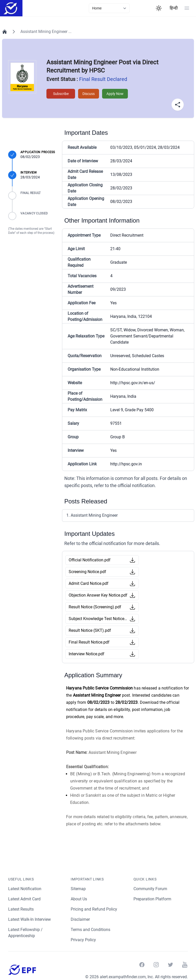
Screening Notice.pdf (88, 572)
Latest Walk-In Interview (30, 919)
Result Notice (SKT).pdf (90, 630)
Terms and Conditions (91, 930)
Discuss (88, 94)
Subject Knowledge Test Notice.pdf (98, 619)
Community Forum (150, 889)
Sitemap (78, 889)
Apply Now (115, 94)
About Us (79, 899)
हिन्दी (174, 8)
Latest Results (21, 909)
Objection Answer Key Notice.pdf (98, 595)
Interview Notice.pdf (87, 654)
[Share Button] (178, 105)
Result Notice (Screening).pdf (95, 607)
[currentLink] (109, 8)
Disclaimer (80, 919)
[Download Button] (132, 560)
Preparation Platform (153, 899)
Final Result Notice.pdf (89, 642)
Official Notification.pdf (90, 560)
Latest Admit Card (25, 899)
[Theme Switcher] (159, 8)
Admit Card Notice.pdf (89, 583)
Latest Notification (25, 889)
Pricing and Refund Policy (94, 909)
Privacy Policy (83, 940)
